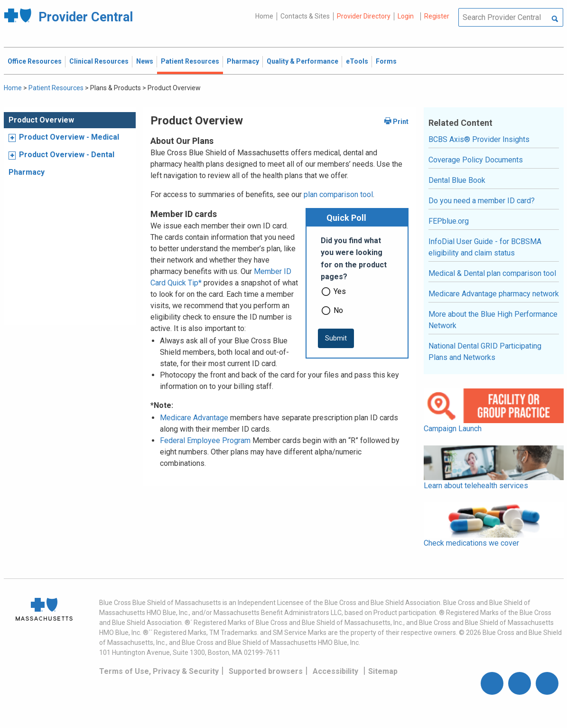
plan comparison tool (338, 194)
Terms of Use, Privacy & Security (159, 671)
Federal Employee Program (205, 440)
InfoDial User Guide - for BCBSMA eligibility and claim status (485, 247)
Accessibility (335, 671)
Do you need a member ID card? (482, 201)
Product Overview (41, 120)
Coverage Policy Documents (476, 160)
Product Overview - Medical (69, 137)
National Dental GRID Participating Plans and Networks (485, 352)
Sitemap (383, 671)
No (338, 310)
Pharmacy (27, 172)
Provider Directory (364, 16)
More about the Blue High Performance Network (493, 320)
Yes (340, 291)
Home (264, 16)
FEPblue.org (449, 221)
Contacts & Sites (305, 16)
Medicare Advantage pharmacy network (494, 294)
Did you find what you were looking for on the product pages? (354, 259)
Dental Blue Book (457, 180)
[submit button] (336, 338)
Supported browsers (266, 671)
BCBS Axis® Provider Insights (479, 139)
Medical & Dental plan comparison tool (492, 273)
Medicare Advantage (194, 418)
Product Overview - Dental (67, 155)
